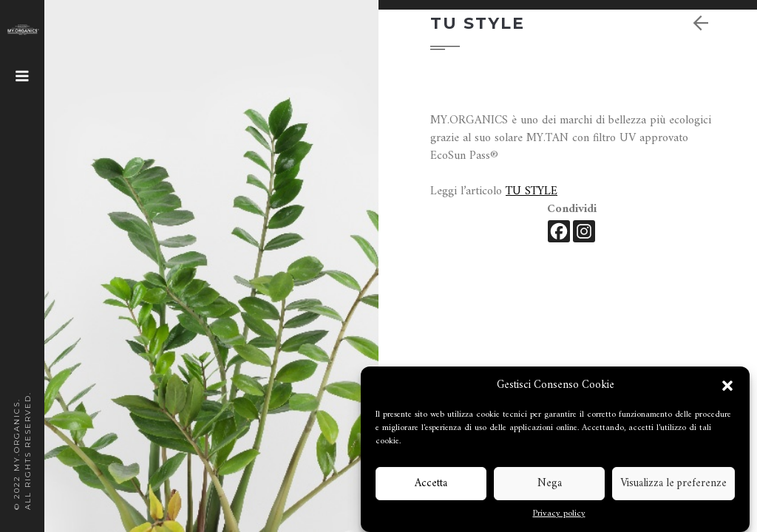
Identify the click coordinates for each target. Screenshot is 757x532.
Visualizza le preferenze (673, 484)
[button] (727, 386)
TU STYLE (532, 191)
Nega (550, 484)
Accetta (431, 484)
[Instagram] (584, 231)
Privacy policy (559, 514)
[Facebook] (559, 231)
